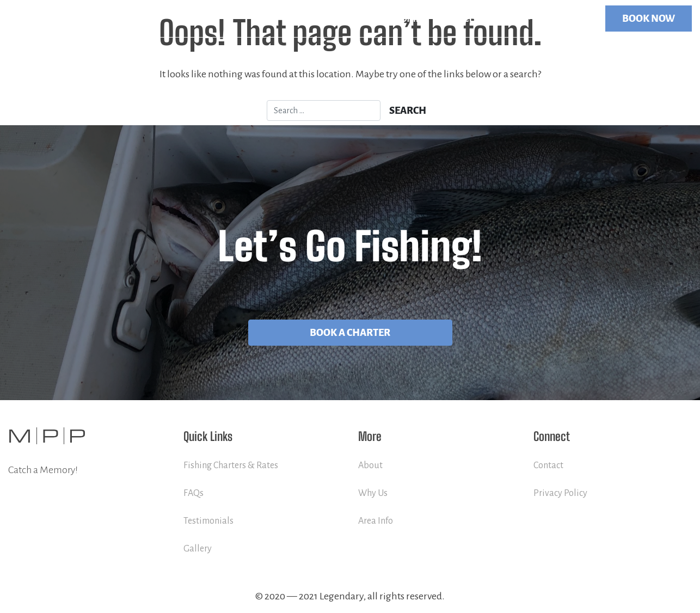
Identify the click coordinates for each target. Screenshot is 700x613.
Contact (568, 19)
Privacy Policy (560, 493)
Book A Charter (350, 333)
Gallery (198, 549)
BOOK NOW (649, 19)
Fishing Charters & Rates (231, 465)
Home (407, 19)
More (508, 19)
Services (458, 19)
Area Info (376, 521)
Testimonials (208, 521)
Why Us (373, 493)
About (370, 465)
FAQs (194, 493)
